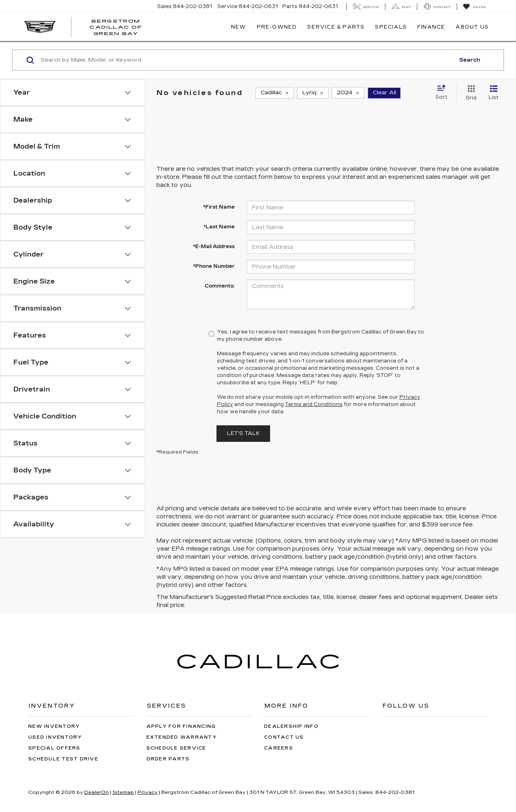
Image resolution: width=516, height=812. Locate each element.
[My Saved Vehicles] (474, 7)
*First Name (219, 207)
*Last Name (219, 227)
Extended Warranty (182, 737)
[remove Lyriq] (313, 93)
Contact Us (284, 737)
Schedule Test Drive (63, 759)
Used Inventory (55, 737)
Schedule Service (176, 748)
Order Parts (168, 759)
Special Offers (54, 748)
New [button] (239, 27)
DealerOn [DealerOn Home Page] (97, 792)
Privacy (148, 792)
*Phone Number (214, 266)
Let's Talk (243, 433)
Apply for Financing (181, 726)
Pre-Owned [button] (277, 27)
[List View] (494, 93)
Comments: (220, 286)
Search (470, 60)
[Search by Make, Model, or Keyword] (247, 60)
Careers (279, 748)
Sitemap (123, 792)
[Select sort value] (444, 93)
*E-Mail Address (214, 246)
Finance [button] (431, 27)
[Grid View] (469, 93)
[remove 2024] (348, 93)
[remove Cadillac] (275, 93)
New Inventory (54, 726)
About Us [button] (472, 27)
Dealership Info (291, 726)
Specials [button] (391, 27)
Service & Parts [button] (336, 27)
